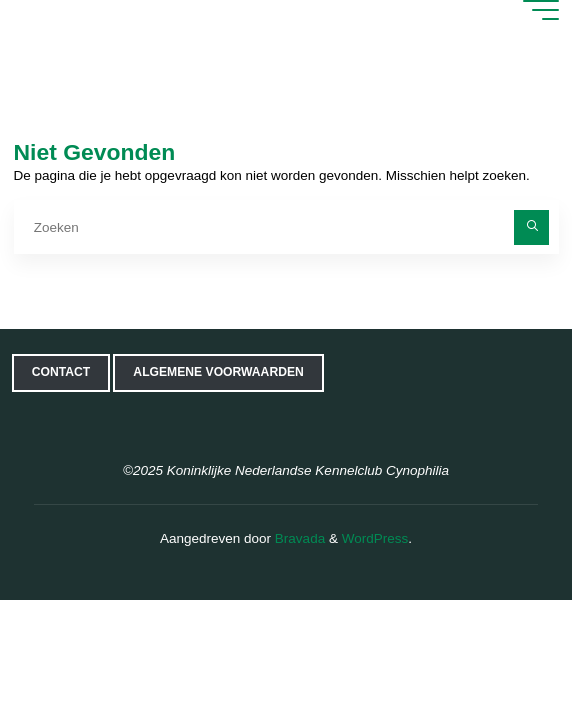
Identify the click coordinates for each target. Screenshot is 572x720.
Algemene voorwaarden (218, 372)
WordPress (375, 538)
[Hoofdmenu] (541, 10)
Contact (61, 372)
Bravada (298, 538)
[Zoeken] (531, 227)
